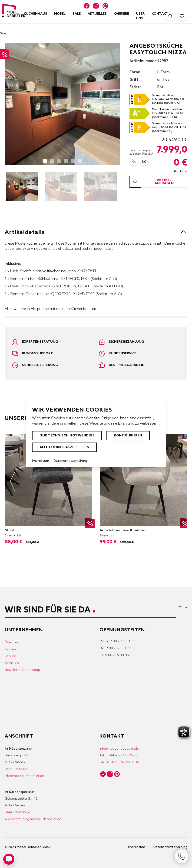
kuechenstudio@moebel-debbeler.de (33, 819)
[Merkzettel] (182, 16)
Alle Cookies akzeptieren (64, 447)
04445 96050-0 (17, 769)
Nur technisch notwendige (67, 436)
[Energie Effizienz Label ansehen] (158, 99)
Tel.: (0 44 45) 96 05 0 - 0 (118, 756)
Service (10, 656)
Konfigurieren (128, 436)
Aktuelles (12, 663)
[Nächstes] (114, 104)
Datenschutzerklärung (170, 847)
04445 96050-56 (17, 813)
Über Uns (12, 643)
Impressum (137, 847)
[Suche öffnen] (170, 16)
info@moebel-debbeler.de (24, 776)
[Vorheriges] (10, 104)
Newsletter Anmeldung (22, 670)
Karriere (10, 650)
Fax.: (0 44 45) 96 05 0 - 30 (119, 762)
